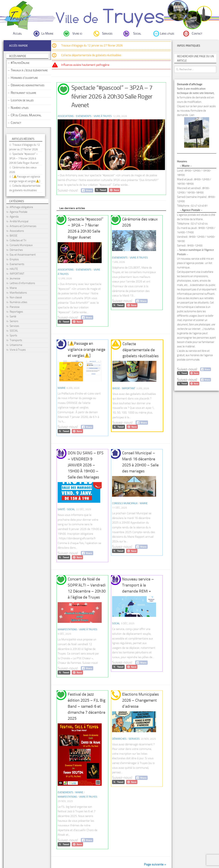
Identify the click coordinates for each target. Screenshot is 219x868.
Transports (16, 340)
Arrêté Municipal (19, 221)
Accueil (17, 33)
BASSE (116, 388)
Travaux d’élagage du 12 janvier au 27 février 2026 (92, 45)
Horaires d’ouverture (24, 78)
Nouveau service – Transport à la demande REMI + (138, 585)
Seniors (14, 321)
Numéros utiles (18, 302)
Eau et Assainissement (23, 255)
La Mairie (47, 33)
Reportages (16, 312)
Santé (61, 509)
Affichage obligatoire (21, 207)
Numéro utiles (20, 108)
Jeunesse (15, 278)
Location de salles (22, 100)
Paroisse (15, 307)
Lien (192, 115)
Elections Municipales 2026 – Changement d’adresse (140, 700)
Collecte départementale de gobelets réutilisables (91, 55)
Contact (197, 33)
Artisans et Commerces (23, 226)
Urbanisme (16, 345)
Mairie (62, 388)
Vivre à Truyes (103, 116)
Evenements (84, 116)
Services (107, 33)
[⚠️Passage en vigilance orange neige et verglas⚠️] (87, 350)
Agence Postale (19, 212)
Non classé (16, 297)
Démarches (119, 739)
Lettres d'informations (22, 283)
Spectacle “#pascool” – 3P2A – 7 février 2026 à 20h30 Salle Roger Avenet (112, 96)
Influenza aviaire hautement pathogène (85, 65)
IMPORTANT (129, 388)
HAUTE (14, 269)
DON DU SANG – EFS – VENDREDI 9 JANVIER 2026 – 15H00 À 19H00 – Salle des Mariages (86, 465)
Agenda (14, 217)
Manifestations (67, 630)
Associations (66, 116)
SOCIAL (71, 509)
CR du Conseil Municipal (26, 115)
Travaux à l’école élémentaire (29, 70)
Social (137, 33)
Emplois (14, 259)
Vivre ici (77, 33)
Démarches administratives (28, 85)
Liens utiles (167, 33)
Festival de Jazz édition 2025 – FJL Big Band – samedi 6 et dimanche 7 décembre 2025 (87, 706)
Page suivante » (155, 864)
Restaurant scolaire (23, 93)
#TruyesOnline (20, 63)
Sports (13, 335)
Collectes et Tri (18, 240)
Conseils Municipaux (125, 503)
